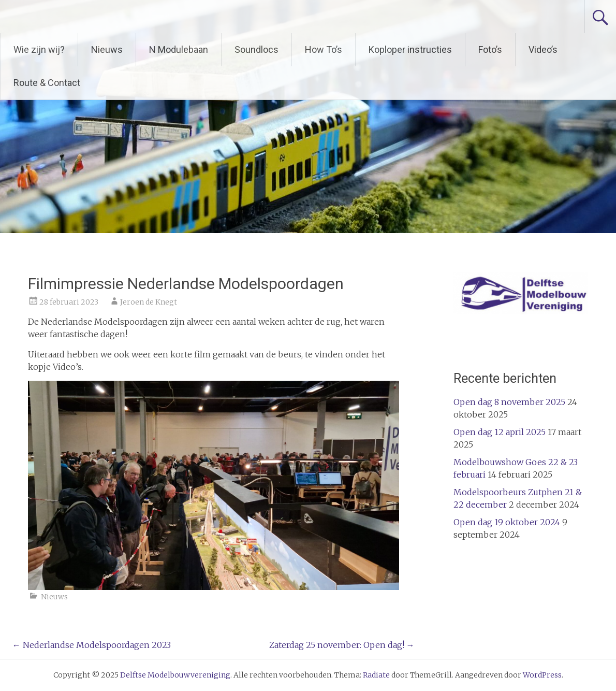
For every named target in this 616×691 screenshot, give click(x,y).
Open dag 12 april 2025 (500, 432)
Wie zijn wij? (39, 49)
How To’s (324, 49)
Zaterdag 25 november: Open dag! (342, 645)
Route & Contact (47, 83)
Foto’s (490, 49)
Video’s (543, 49)
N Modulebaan (179, 49)
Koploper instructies (410, 49)
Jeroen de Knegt (149, 302)
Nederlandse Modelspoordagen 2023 (92, 645)
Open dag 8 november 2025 (509, 402)
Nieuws (107, 49)
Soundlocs (256, 49)
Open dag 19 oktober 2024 (507, 522)
